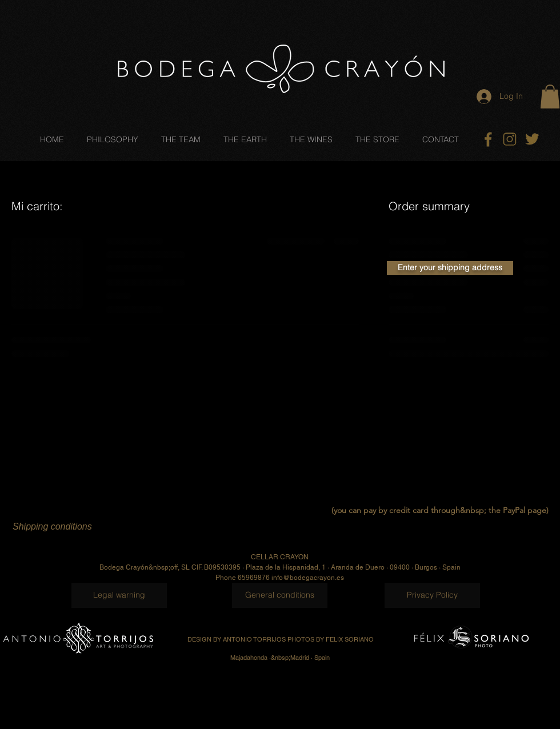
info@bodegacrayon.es (308, 578)
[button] (550, 97)
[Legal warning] (119, 595)
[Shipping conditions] (83, 527)
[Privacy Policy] (432, 595)
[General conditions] (280, 595)
